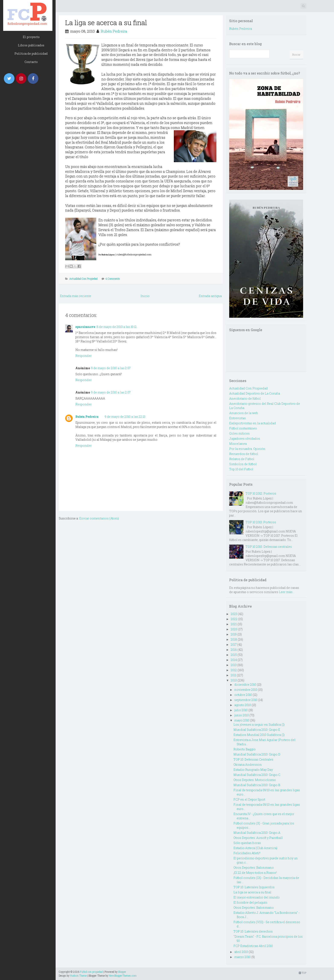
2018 (234, 639)
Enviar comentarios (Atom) (99, 518)
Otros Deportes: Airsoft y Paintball (258, 838)
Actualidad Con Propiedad (83, 279)
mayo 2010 (242, 720)
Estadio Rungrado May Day (253, 770)
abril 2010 (241, 952)
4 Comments (113, 279)
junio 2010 (242, 715)
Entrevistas (238, 418)
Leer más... (287, 592)
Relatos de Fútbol (242, 459)
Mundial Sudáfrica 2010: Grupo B (257, 785)
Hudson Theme (78, 976)
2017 (234, 645)
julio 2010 (241, 710)
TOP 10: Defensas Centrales (253, 759)
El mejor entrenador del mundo (257, 897)
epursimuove (85, 327)
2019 (234, 634)
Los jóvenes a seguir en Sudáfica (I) (259, 725)
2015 (234, 655)
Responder (83, 356)
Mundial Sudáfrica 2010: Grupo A (257, 833)
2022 (234, 619)
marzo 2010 (243, 957)
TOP (303, 973)
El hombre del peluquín (250, 902)
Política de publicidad (31, 54)
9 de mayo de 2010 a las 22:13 (125, 417)
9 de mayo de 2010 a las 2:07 (111, 368)
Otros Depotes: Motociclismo (255, 780)
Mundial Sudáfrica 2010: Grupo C (257, 775)
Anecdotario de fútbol (245, 398)
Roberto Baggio (245, 749)
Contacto (31, 62)
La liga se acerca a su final (106, 22)
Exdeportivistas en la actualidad (253, 423)
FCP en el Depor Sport (249, 799)
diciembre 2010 (245, 685)
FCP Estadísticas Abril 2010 (253, 946)
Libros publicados (31, 45)
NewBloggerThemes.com (123, 976)
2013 (234, 665)
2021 (234, 624)
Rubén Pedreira (114, 31)
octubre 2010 (243, 695)
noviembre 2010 (246, 690)
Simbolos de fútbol (243, 464)
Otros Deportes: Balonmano (254, 868)
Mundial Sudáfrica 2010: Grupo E (257, 730)
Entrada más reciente (76, 296)
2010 (234, 680)
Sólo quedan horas (247, 843)
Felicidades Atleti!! (247, 853)
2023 (234, 614)
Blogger (122, 972)
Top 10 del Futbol (241, 469)
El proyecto (31, 37)
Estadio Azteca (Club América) (255, 848)
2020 (234, 629)
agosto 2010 (243, 705)
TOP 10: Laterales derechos (253, 931)
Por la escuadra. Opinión (247, 449)
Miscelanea (238, 444)
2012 (234, 670)
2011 (233, 675)
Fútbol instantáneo (243, 428)
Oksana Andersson (248, 765)
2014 (234, 660)
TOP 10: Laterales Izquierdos (254, 887)
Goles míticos (239, 433)
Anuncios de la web (244, 413)
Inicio (145, 296)
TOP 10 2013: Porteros (261, 522)
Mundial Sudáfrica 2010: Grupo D (257, 754)
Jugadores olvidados (245, 438)
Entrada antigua (210, 296)
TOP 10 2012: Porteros (261, 493)
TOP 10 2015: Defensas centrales (269, 547)
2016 (234, 650)
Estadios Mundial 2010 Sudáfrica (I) (259, 735)
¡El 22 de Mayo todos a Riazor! (255, 873)
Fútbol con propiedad (91, 972)
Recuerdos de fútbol (244, 454)
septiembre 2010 (246, 700)
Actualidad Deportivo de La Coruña (255, 393)
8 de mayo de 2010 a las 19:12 (117, 327)
